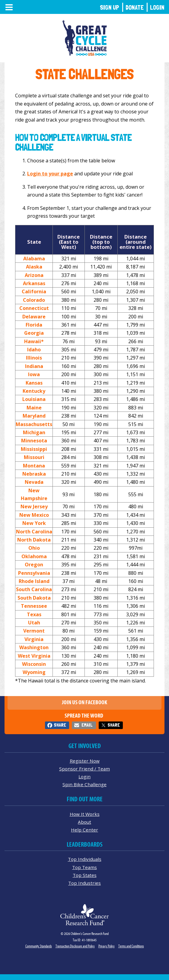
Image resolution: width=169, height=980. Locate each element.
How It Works (85, 814)
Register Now (85, 761)
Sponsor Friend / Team (84, 769)
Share (60, 725)
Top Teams (84, 867)
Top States (85, 875)
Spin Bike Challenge (84, 784)
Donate (135, 7)
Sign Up (110, 7)
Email (87, 725)
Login (157, 7)
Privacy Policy (107, 946)
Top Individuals (85, 859)
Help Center (84, 830)
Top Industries (84, 883)
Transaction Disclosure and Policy (75, 946)
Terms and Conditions (131, 946)
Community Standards (39, 946)
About (84, 822)
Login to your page (50, 174)
